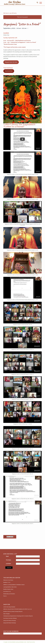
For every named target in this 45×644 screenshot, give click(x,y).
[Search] (37, 3)
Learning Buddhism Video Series (10, 587)
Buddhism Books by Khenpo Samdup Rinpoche (13, 611)
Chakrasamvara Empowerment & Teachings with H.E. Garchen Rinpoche (18, 616)
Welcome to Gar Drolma (8, 580)
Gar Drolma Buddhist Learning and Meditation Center (17, 642)
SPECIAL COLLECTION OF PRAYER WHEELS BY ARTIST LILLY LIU (18, 609)
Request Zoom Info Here (11, 62)
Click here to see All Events (10, 13)
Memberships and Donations (9, 594)
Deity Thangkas (6, 614)
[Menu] (40, 3)
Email (7, 556)
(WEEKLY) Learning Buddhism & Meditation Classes (14, 585)
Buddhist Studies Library (8, 589)
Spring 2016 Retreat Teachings (10, 621)
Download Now (9, 71)
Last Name (8, 564)
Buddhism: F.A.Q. (7, 582)
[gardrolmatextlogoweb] (19, 3)
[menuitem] (37, 3)
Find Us (5, 596)
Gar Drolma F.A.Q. (7, 591)
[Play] (22, 139)
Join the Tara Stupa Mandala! (9, 607)
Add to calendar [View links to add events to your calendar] (10, 537)
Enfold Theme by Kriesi (31, 642)
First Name (8, 560)
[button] (22, 164)
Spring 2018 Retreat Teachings (10, 623)
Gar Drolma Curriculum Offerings (10, 618)
